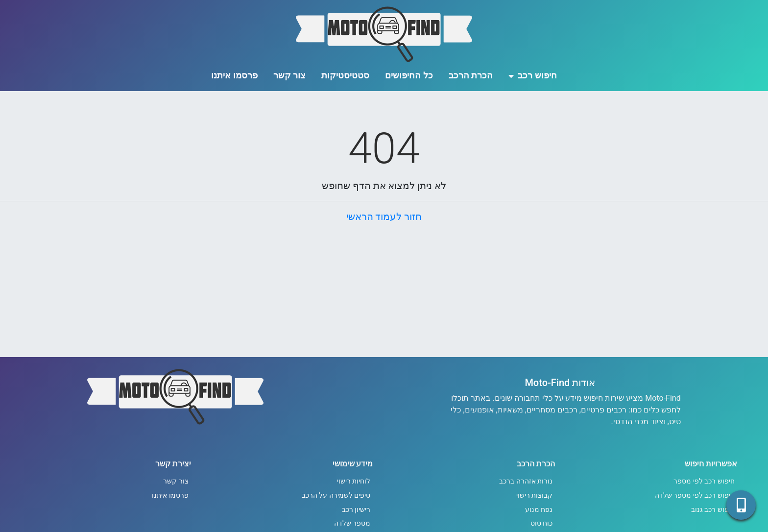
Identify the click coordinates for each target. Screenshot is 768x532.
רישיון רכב (356, 510)
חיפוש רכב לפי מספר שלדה (695, 496)
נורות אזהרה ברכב (526, 481)
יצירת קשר (173, 464)
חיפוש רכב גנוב (713, 510)
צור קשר (289, 75)
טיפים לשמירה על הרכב (336, 496)
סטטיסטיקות (345, 75)
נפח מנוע (539, 510)
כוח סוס (542, 523)
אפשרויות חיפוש (711, 464)
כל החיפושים (409, 75)
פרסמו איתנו (234, 75)
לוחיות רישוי (354, 481)
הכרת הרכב (471, 75)
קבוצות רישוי (535, 496)
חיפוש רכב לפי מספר (704, 481)
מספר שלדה (352, 523)
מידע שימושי (353, 464)
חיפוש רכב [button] (533, 75)
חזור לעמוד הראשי (384, 217)
